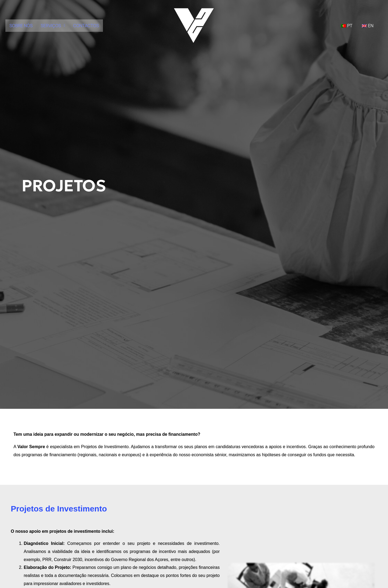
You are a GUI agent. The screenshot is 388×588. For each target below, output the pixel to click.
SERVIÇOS (53, 26)
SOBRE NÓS (21, 26)
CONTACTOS (86, 26)
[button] (53, 26)
